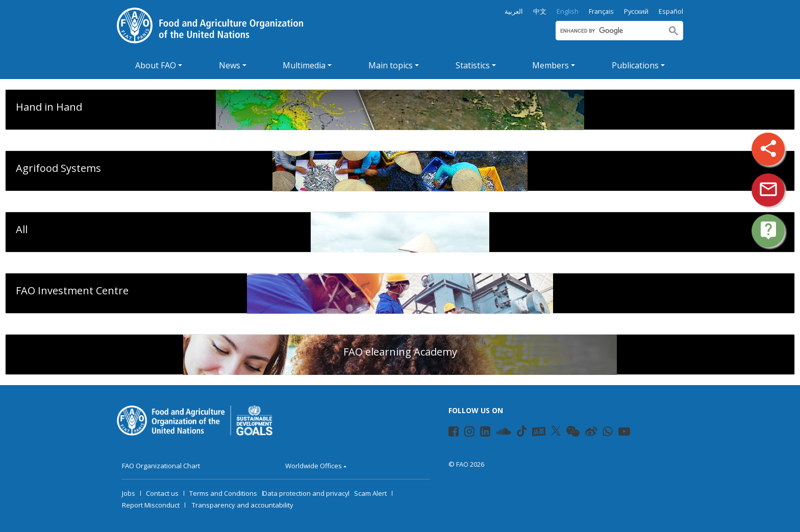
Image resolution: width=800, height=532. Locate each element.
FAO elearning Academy (400, 352)
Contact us (162, 493)
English (568, 11)
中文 (540, 11)
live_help (768, 230)
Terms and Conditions (223, 493)
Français (601, 11)
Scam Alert (370, 493)
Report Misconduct (151, 505)
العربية (514, 11)
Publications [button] (635, 65)
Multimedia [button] (304, 65)
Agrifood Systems (58, 168)
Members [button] (551, 65)
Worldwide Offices (314, 466)
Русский (636, 11)
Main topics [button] (391, 65)
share (768, 148)
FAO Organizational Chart (161, 466)
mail (768, 189)
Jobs (129, 493)
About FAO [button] (156, 65)
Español (671, 11)
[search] (609, 31)
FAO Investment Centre (72, 290)
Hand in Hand (49, 107)
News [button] (230, 65)
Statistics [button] (473, 65)
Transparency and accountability (243, 505)
